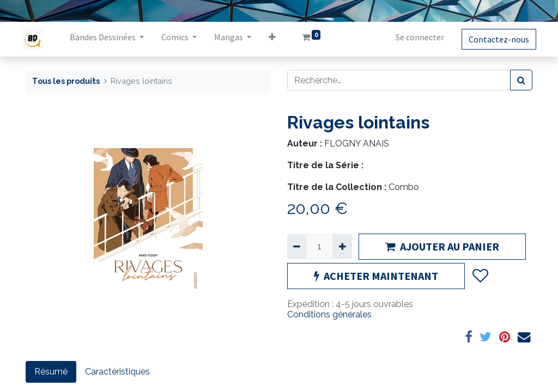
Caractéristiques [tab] (117, 372)
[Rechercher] (521, 80)
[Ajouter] (342, 247)
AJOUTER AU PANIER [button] (442, 246)
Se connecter (416, 37)
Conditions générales (329, 314)
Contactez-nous (495, 39)
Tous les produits (66, 81)
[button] (276, 39)
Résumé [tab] (51, 372)
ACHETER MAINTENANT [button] (376, 276)
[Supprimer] (297, 247)
